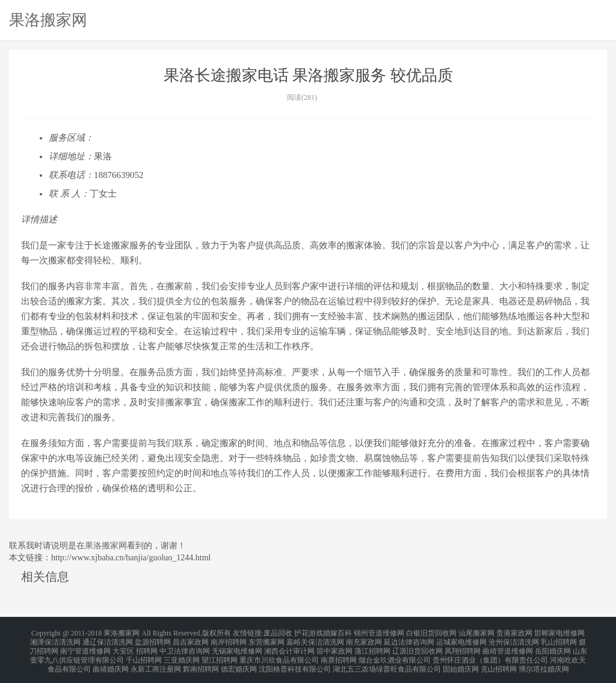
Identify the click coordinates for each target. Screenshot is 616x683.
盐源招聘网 (153, 640)
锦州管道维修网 (379, 632)
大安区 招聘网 (135, 647)
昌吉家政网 (191, 640)
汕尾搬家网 (476, 632)
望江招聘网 (220, 654)
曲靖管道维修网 (508, 647)
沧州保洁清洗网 (514, 640)
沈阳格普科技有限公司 (295, 661)
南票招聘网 (339, 654)
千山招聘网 (144, 654)
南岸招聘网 (229, 640)
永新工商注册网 (156, 661)
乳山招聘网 (559, 640)
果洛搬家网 (48, 20)
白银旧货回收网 (431, 632)
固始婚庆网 (461, 661)
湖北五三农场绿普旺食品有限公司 (387, 661)
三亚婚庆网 (182, 654)
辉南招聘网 (201, 661)
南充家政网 (364, 640)
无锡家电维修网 (237, 647)
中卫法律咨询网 (185, 647)
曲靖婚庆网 (111, 661)
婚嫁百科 (337, 632)
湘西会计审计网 (289, 647)
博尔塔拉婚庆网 (544, 661)
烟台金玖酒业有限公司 (395, 654)
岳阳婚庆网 (553, 647)
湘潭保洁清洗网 (55, 640)
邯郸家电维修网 (559, 632)
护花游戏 (309, 632)
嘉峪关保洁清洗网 (315, 640)
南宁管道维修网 (85, 647)
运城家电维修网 (461, 640)
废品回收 (278, 632)
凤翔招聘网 (463, 647)
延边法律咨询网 (409, 640)
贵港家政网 (514, 632)
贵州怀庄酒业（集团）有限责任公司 (490, 654)
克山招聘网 (499, 661)
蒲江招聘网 (372, 647)
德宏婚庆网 (239, 661)
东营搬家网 (266, 640)
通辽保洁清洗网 (108, 640)
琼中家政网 (334, 647)
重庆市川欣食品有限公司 (279, 654)
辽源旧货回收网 (417, 647)
